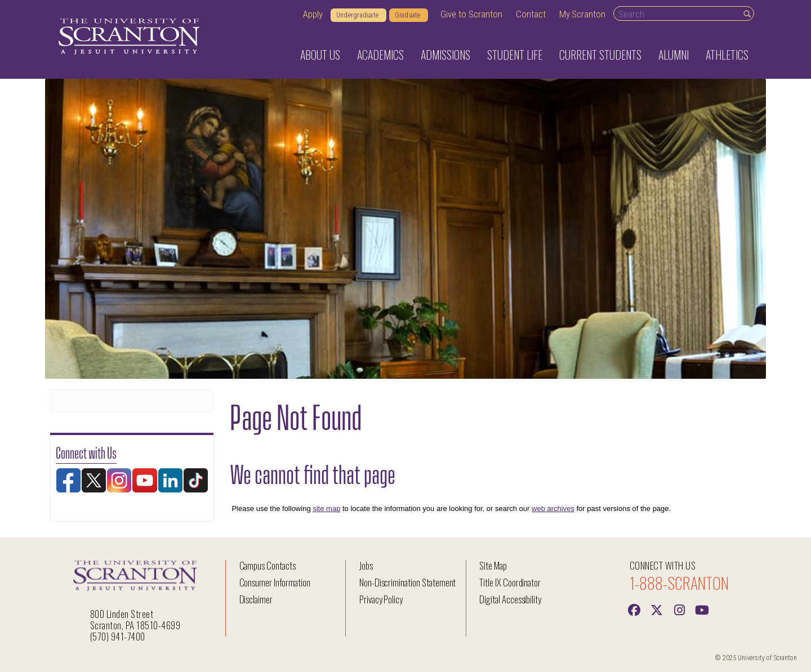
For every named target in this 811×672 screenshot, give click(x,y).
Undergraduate (358, 15)
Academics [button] (380, 55)
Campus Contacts (268, 565)
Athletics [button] (727, 55)
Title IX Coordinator (510, 582)
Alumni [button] (674, 55)
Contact (531, 14)
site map (326, 509)
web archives (553, 509)
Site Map (493, 565)
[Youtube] (702, 609)
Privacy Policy (381, 599)
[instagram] (679, 609)
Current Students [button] (600, 55)
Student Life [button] (515, 55)
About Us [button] (320, 55)
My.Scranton (582, 14)
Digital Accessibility (510, 599)
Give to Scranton (471, 14)
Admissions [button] (445, 55)
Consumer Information (275, 582)
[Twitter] (657, 609)
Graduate (409, 15)
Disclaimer (256, 599)
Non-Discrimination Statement (408, 582)
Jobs (366, 565)
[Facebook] (634, 609)
